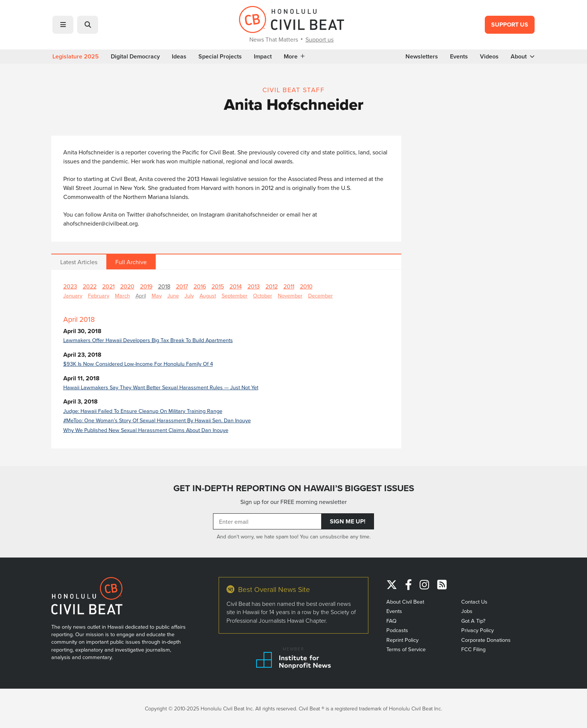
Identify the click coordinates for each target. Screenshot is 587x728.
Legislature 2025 (76, 57)
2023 (70, 286)
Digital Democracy (135, 57)
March (122, 295)
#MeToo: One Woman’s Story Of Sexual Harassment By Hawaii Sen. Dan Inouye (157, 420)
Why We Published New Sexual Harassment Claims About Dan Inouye (146, 430)
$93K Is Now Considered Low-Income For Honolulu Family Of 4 (138, 364)
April (141, 295)
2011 (289, 286)
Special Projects (220, 57)
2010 (306, 286)
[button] (63, 25)
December (320, 295)
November (290, 295)
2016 (200, 286)
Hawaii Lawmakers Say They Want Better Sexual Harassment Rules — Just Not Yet (161, 387)
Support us (320, 39)
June (173, 295)
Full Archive (131, 262)
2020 (127, 286)
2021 (108, 286)
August (208, 295)
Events (459, 57)
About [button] (523, 57)
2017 (182, 286)
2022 (90, 286)
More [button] (294, 57)
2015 (218, 286)
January (73, 295)
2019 (146, 286)
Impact (263, 57)
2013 (254, 286)
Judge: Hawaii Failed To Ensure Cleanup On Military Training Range (143, 411)
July (189, 295)
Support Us (510, 25)
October (263, 295)
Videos (489, 57)
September (235, 295)
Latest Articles (79, 262)
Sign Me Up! (348, 521)
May (157, 295)
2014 (236, 286)
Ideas (179, 57)
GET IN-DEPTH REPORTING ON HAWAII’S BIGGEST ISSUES (294, 488)
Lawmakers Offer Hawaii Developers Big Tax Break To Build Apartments (148, 340)
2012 (272, 286)
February (99, 295)
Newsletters (422, 57)
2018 (164, 286)
